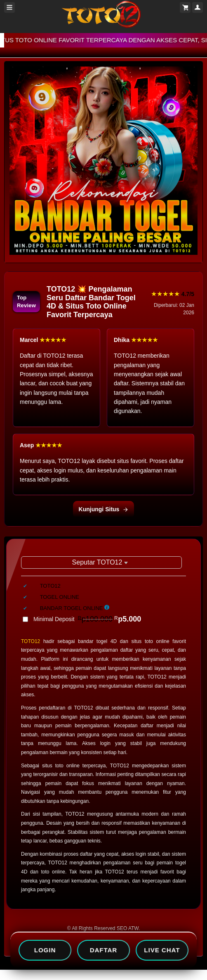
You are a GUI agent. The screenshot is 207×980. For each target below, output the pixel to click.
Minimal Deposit (87, 619)
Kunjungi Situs (104, 509)
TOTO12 (31, 641)
